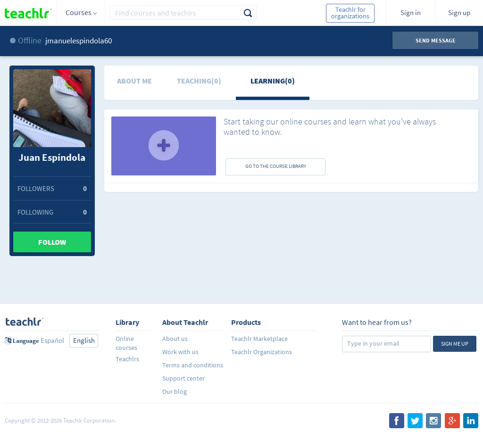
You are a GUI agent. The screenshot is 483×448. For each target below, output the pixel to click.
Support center (183, 378)
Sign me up (455, 344)
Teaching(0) (199, 81)
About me (134, 81)
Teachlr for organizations (350, 13)
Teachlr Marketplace (259, 339)
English (84, 340)
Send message (436, 40)
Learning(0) (273, 81)
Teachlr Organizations (262, 352)
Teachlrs (127, 359)
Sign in (411, 12)
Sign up (459, 12)
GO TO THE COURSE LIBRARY (276, 166)
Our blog (175, 391)
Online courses (126, 343)
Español (52, 340)
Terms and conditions (193, 365)
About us (175, 339)
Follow (52, 242)
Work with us (180, 352)
